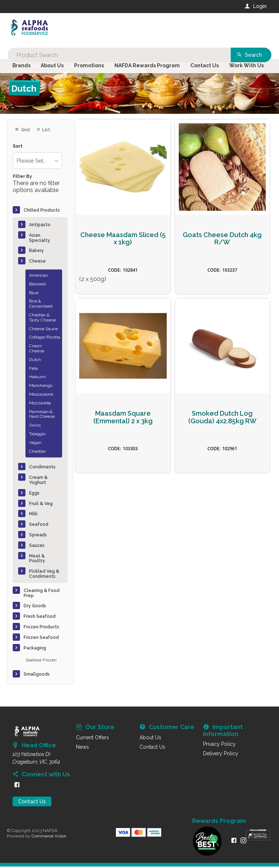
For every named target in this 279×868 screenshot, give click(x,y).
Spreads (38, 536)
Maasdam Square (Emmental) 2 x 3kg (123, 419)
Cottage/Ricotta (45, 339)
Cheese (37, 263)
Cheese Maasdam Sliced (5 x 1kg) (123, 240)
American (39, 276)
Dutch (35, 361)
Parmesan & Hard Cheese (42, 415)
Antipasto (40, 226)
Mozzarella (40, 404)
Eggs (34, 494)
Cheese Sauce (43, 330)
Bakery (37, 252)
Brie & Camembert (41, 305)
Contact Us (32, 803)
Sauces (37, 547)
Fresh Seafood (40, 617)
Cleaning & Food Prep (42, 594)
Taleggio (37, 435)
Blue (34, 294)
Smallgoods (37, 675)
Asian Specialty (40, 239)
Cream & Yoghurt (38, 481)
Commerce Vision (49, 837)
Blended (37, 285)
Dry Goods (35, 607)
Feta (33, 369)
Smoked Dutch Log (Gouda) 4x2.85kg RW (222, 419)
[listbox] (37, 162)
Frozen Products (41, 628)
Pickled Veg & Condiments (44, 575)
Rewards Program (219, 823)
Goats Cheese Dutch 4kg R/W (222, 240)
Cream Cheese (37, 350)
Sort (18, 147)
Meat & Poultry (37, 560)
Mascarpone (41, 395)
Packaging (35, 649)
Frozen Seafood (41, 639)
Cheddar (37, 452)
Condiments (42, 468)
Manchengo (41, 387)
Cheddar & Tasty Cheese (43, 319)
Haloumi (37, 378)
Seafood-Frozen (41, 661)
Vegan (35, 444)
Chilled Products (42, 211)
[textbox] (110, 29)
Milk (33, 515)
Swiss (35, 427)
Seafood (39, 526)
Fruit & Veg (41, 505)
